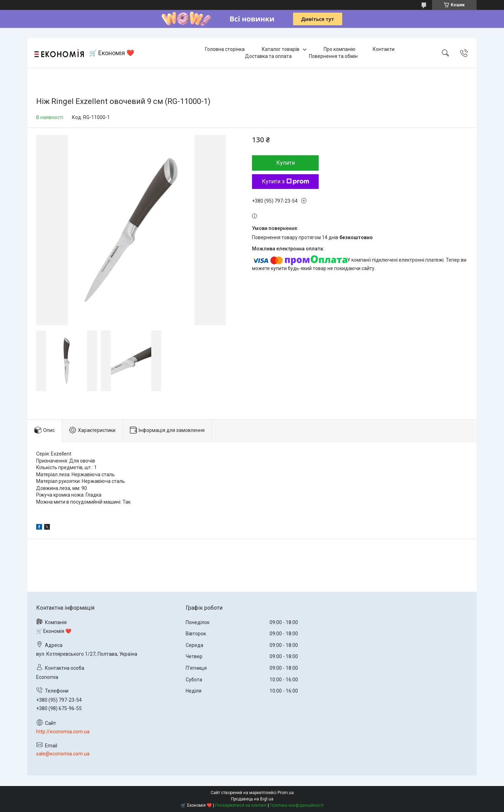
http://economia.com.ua (63, 732)
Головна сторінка (225, 49)
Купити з (286, 181)
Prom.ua (286, 793)
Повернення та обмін (333, 56)
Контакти (384, 49)
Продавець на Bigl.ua (252, 799)
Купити (286, 163)
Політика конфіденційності (297, 805)
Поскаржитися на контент (241, 805)
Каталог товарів (281, 49)
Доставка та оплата (268, 56)
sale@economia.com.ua (63, 754)
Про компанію (340, 49)
